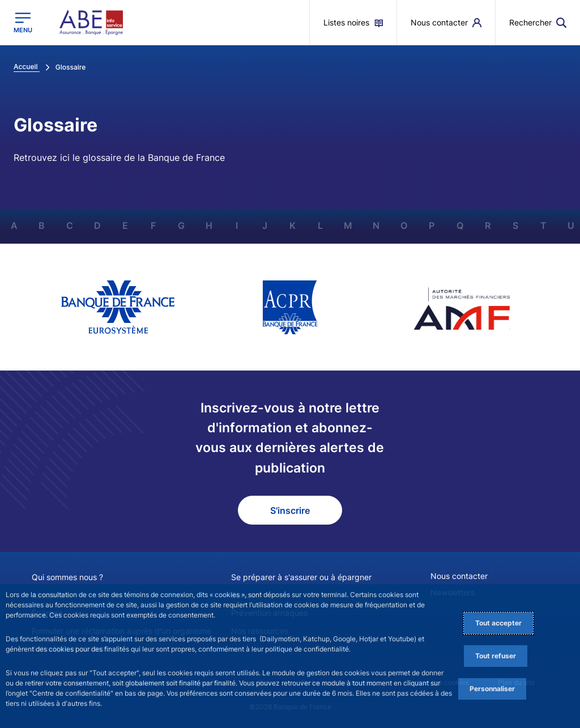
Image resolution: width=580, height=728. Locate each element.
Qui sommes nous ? (67, 577)
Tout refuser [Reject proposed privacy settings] (496, 656)
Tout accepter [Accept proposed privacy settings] (498, 623)
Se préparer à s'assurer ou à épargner (301, 577)
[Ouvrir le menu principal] (23, 23)
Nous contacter (459, 576)
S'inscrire (290, 510)
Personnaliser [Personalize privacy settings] (492, 689)
